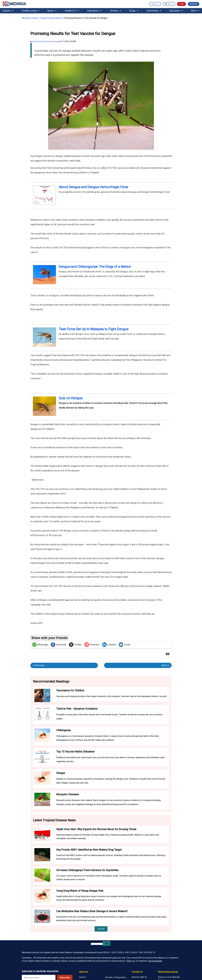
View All (101, 929)
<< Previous (38, 665)
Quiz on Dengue (71, 398)
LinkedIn (109, 645)
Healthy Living (30, 11)
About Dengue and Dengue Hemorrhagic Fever (94, 187)
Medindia (26, 18)
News (52, 11)
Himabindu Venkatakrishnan (45, 41)
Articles (116, 11)
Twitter (75, 645)
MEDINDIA (14, 4)
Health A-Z (72, 11)
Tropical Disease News (51, 18)
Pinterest (92, 645)
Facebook (58, 645)
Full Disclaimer (155, 961)
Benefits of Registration (116, 977)
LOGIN (181, 4)
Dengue (61, 773)
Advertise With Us (139, 977)
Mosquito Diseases (68, 794)
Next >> (166, 665)
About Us (83, 972)
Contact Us (137, 972)
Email (124, 645)
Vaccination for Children (70, 690)
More (195, 11)
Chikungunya (63, 730)
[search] (97, 944)
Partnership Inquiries (168, 972)
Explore (8, 11)
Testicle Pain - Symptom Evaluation (77, 709)
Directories (154, 11)
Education (176, 11)
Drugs (134, 11)
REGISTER (194, 4)
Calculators (94, 11)
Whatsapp (40, 645)
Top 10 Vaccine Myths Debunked (75, 752)
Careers (82, 977)
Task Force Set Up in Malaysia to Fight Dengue (94, 329)
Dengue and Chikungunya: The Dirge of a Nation (95, 267)
